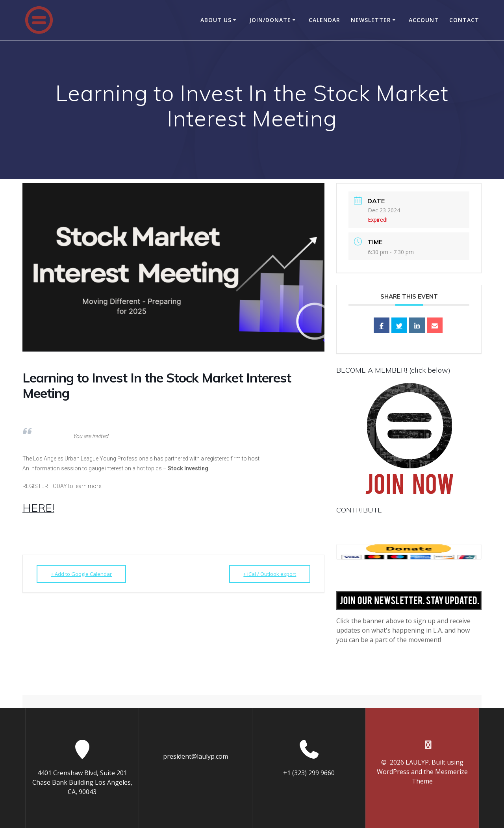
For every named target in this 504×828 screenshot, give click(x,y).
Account (424, 20)
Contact (464, 20)
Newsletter (371, 20)
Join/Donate (270, 20)
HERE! (38, 508)
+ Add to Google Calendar (81, 574)
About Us (216, 20)
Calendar (324, 20)
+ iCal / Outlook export (270, 574)
